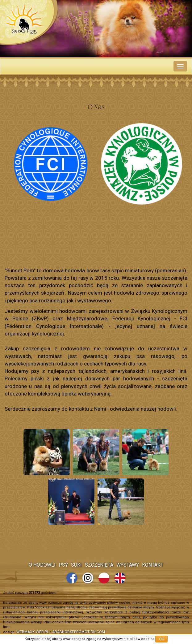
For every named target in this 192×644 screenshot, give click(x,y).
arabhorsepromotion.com (79, 632)
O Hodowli (42, 565)
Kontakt (153, 565)
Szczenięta (99, 565)
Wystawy (128, 565)
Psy (63, 565)
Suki (76, 565)
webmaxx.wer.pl (33, 632)
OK (161, 639)
